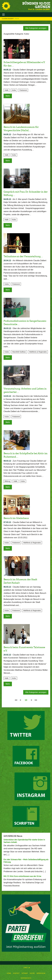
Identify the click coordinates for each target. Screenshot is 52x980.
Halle (7, 90)
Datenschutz (26, 978)
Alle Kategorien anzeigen (36, 28)
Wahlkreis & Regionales (38, 352)
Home (9, 973)
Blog (17, 19)
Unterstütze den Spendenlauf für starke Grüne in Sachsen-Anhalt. (24, 841)
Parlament (23, 90)
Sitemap (25, 973)
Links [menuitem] (26, 968)
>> (36, 700)
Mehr (8, 96)
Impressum (41, 973)
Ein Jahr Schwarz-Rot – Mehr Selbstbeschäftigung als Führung (26, 861)
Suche (32, 973)
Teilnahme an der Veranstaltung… (23, 256)
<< (16, 700)
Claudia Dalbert (8, 19)
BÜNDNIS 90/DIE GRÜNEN (36, 5)
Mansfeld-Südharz (19, 352)
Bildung (7, 481)
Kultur (14, 90)
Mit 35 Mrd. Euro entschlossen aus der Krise (22, 876)
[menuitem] (9, 973)
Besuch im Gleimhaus (16, 518)
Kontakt (16, 973)
